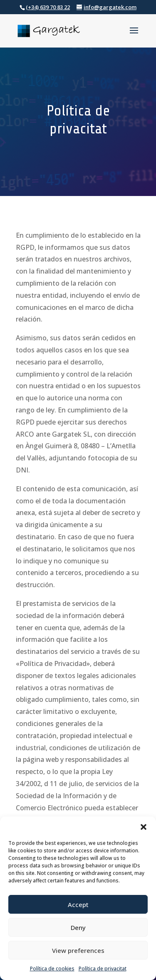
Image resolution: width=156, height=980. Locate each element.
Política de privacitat (103, 969)
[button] (144, 827)
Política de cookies (52, 969)
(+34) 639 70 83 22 (48, 7)
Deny (78, 927)
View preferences (78, 950)
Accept (78, 905)
